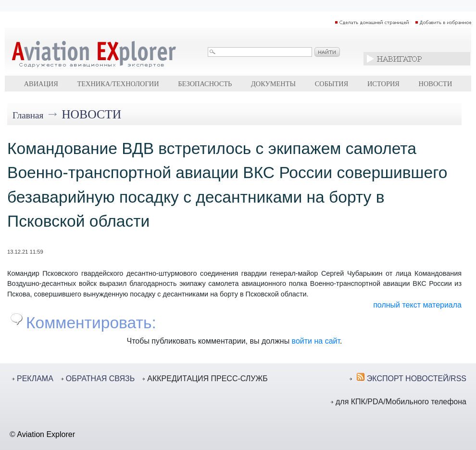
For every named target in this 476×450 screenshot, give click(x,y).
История (383, 84)
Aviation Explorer (46, 434)
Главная (28, 115)
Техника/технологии (118, 84)
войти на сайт (316, 341)
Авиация (41, 84)
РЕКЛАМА (35, 379)
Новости (436, 84)
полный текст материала (417, 305)
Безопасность (205, 84)
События (332, 84)
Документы (273, 84)
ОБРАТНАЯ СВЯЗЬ (100, 379)
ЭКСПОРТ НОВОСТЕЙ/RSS (417, 379)
